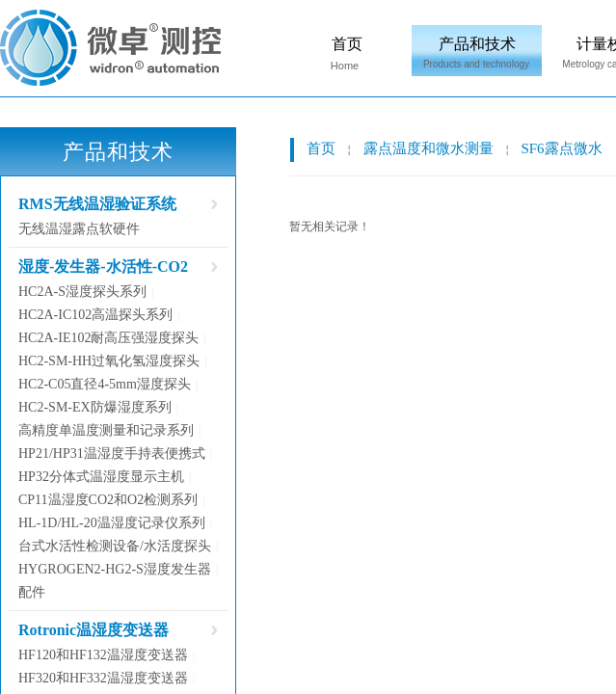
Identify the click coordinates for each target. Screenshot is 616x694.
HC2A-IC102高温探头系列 (95, 315)
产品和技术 (477, 44)
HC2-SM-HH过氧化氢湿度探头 (109, 361)
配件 (32, 592)
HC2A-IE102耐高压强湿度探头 (108, 338)
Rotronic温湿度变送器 (94, 630)
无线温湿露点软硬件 (79, 229)
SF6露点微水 (561, 148)
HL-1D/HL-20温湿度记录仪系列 (112, 523)
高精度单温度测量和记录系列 (106, 430)
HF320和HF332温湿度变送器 (103, 678)
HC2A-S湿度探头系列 (82, 292)
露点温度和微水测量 (429, 148)
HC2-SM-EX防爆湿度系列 (95, 407)
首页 (347, 44)
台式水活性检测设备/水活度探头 (115, 546)
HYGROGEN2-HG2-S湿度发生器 (115, 569)
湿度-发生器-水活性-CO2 (103, 267)
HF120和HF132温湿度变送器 (103, 655)
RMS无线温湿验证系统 (97, 204)
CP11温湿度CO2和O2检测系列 (108, 500)
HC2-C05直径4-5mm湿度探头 (105, 384)
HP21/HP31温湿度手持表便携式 (112, 454)
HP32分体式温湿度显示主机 (101, 477)
